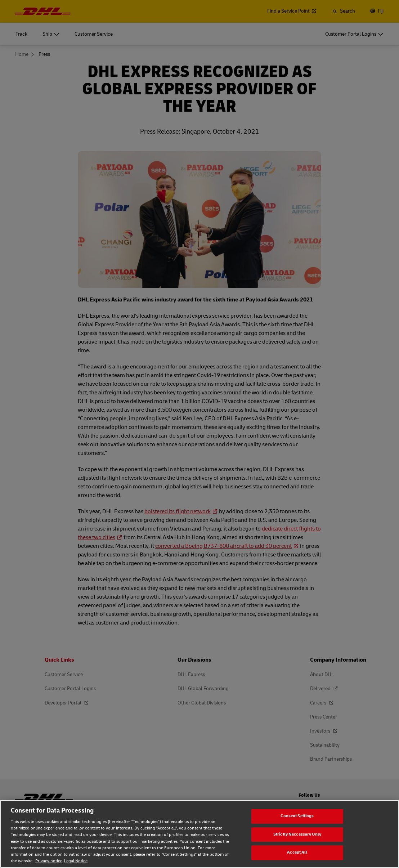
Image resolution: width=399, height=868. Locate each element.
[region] (199, 834)
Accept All (297, 852)
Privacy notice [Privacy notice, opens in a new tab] (49, 861)
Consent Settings (297, 816)
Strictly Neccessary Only (297, 834)
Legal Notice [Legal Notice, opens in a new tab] (76, 861)
